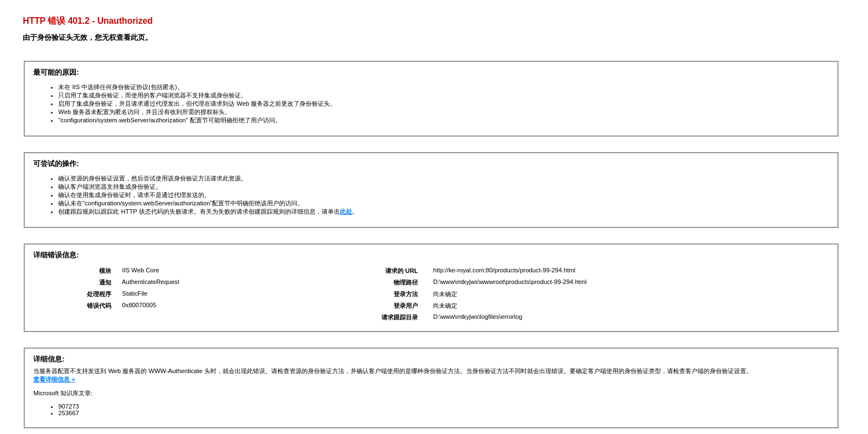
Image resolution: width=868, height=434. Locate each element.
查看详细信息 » (54, 379)
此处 (346, 211)
